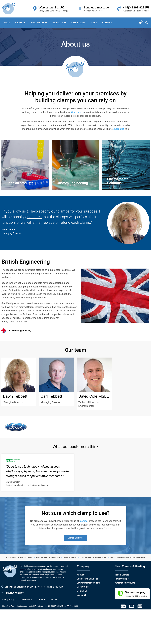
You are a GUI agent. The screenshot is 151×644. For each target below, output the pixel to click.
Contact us (82, 591)
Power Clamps (122, 579)
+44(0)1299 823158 (136, 8)
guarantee (119, 129)
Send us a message (96, 8)
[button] (146, 23)
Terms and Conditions (47, 599)
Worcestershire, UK (51, 8)
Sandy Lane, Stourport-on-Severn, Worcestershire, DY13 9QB (34, 587)
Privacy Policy (8, 599)
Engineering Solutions (87, 579)
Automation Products (125, 583)
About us (81, 575)
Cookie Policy (26, 599)
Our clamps (77, 112)
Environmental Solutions (89, 583)
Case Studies (83, 587)
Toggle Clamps (122, 575)
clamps (84, 521)
